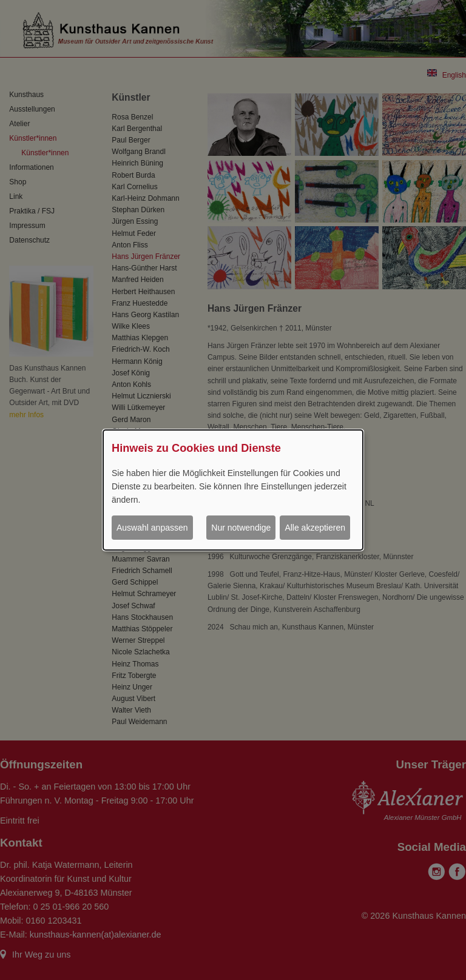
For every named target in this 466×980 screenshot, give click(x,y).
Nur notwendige (241, 528)
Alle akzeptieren (315, 528)
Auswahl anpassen (152, 528)
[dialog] (233, 490)
